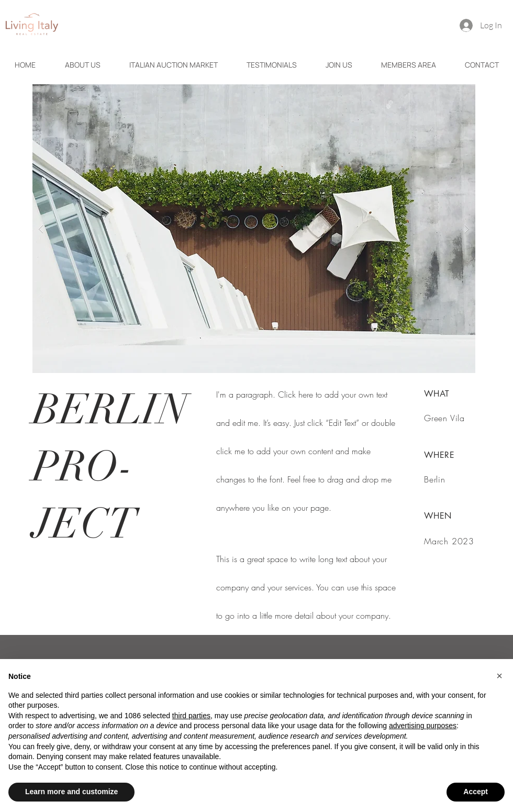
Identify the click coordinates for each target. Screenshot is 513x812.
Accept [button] (476, 792)
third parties (191, 716)
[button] (254, 229)
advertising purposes (423, 726)
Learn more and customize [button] (71, 792)
